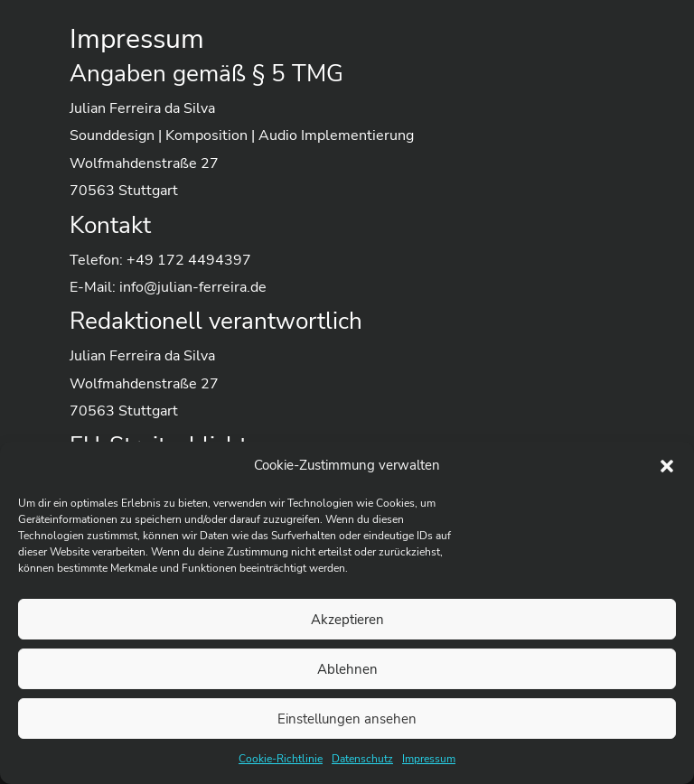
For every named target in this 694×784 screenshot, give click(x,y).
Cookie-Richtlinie (281, 759)
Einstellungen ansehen (347, 719)
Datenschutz (362, 759)
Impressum (429, 759)
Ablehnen (347, 669)
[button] (667, 466)
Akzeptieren (347, 620)
